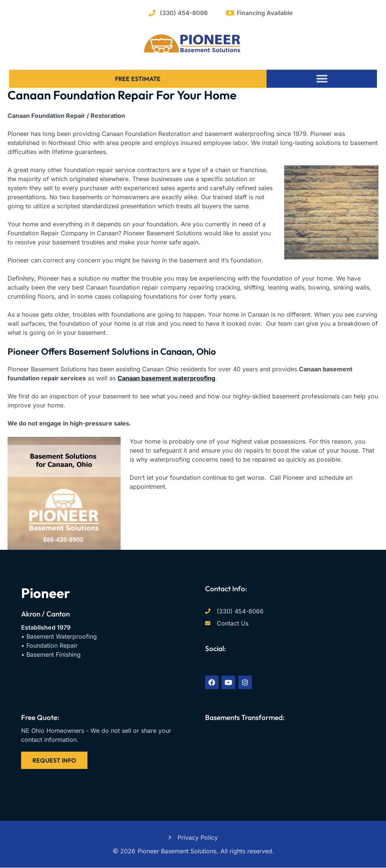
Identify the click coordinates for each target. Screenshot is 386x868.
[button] (322, 79)
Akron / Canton (45, 614)
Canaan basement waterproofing (166, 378)
